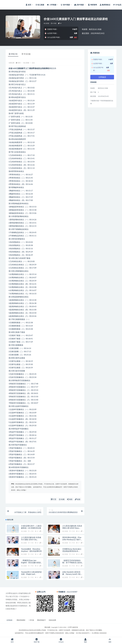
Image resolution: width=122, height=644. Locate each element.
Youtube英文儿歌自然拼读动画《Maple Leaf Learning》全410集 (31, 574)
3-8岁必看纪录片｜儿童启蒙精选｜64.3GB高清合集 (31, 527)
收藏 (62, 499)
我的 (85, 640)
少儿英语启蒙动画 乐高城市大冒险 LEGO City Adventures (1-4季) (31, 539)
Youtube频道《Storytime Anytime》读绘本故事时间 (31, 550)
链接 (78, 499)
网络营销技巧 (41, 620)
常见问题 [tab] (26, 54)
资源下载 (37, 640)
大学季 (70, 627)
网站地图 (47, 627)
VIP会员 (61, 640)
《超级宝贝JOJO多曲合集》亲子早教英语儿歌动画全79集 (72, 562)
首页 (19, 63)
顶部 (110, 640)
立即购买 (102, 77)
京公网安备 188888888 (99, 633)
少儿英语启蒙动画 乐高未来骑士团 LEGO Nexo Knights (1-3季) (72, 528)
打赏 (54, 499)
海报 (70, 499)
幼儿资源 (46, 23)
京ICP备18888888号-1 (83, 633)
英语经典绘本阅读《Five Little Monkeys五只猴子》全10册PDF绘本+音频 (72, 539)
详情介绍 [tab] (13, 54)
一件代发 (31, 620)
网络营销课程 (21, 620)
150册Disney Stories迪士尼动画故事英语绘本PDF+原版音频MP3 (72, 551)
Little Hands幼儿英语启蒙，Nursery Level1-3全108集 (72, 574)
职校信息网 (52, 620)
